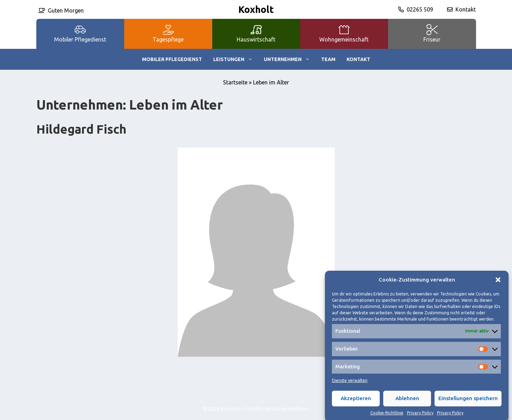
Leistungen (236, 59)
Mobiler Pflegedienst (172, 59)
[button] (498, 285)
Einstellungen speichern (468, 403)
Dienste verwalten (350, 385)
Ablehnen (407, 403)
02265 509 (420, 9)
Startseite (235, 82)
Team (328, 59)
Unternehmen (290, 59)
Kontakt (466, 9)
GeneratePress (291, 409)
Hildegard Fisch (81, 129)
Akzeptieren (356, 403)
